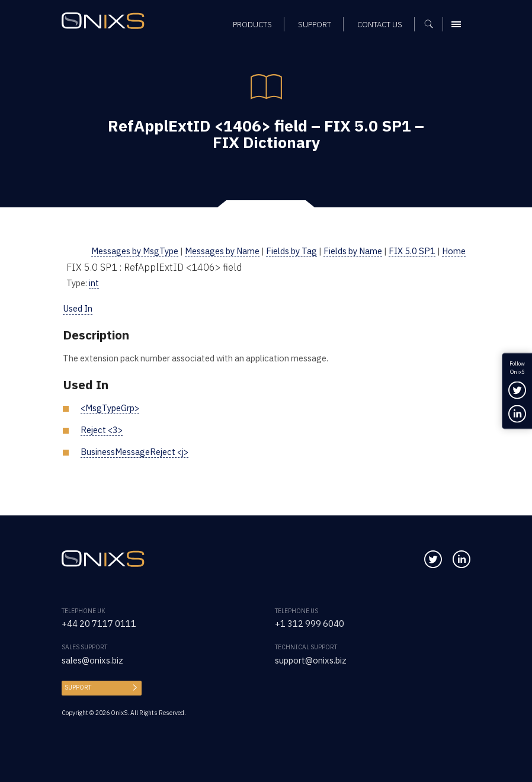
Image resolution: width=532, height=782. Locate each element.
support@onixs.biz (311, 660)
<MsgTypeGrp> (110, 408)
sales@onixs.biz (92, 660)
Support (78, 687)
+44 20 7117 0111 (99, 624)
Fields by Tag (291, 251)
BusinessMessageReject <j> (134, 452)
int (94, 283)
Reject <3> (102, 430)
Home (454, 251)
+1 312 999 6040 (310, 624)
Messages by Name (222, 251)
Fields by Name (353, 251)
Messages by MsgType (135, 251)
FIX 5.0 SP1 (412, 251)
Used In (78, 308)
